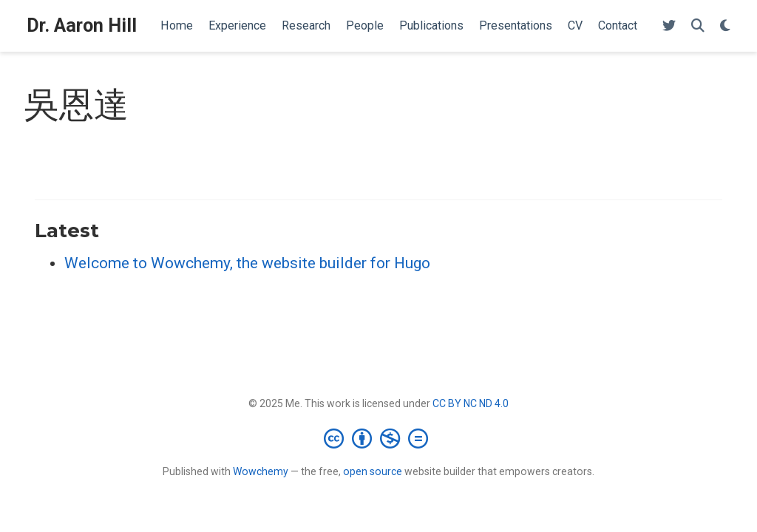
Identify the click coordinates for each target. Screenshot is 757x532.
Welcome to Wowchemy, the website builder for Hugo (247, 263)
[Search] (698, 26)
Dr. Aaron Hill (82, 25)
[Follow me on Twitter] (669, 26)
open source (373, 471)
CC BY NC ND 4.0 (471, 403)
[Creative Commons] (379, 438)
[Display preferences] (725, 26)
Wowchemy (261, 471)
